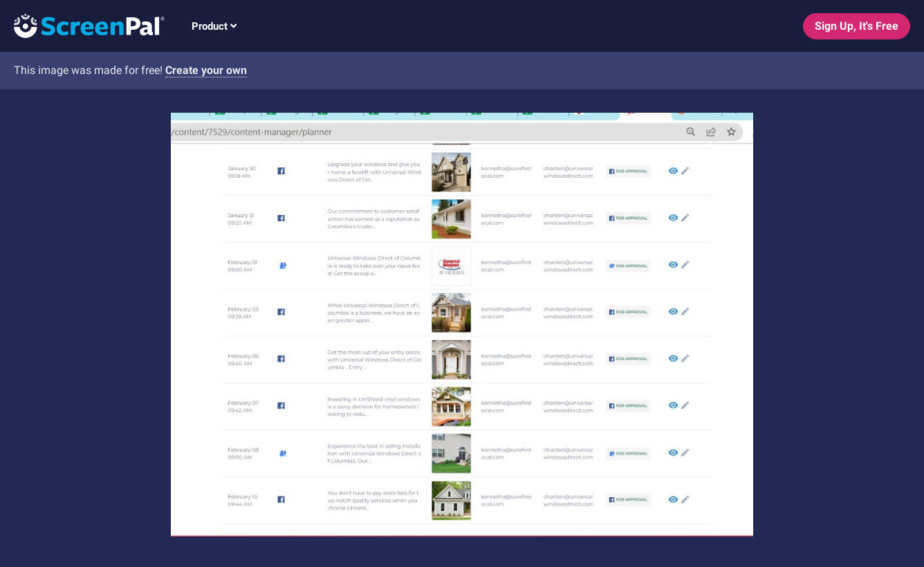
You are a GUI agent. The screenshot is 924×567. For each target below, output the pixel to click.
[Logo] (82, 25)
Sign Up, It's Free (857, 26)
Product (214, 26)
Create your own (206, 70)
